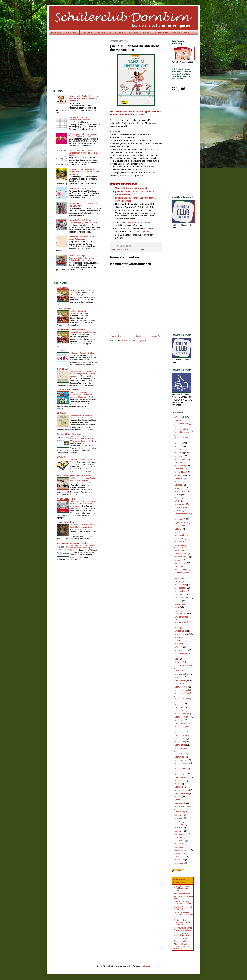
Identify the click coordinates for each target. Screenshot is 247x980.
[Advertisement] (80, 62)
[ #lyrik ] (177, 610)
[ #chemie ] (179, 450)
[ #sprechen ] (179, 812)
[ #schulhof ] (179, 720)
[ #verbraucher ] (181, 834)
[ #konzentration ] (181, 570)
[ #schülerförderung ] (183, 769)
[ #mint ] (177, 628)
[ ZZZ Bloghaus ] (139, 249)
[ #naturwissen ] (181, 650)
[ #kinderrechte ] (181, 554)
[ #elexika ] (178, 462)
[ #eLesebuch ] (180, 459)
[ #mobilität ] (179, 641)
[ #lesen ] (178, 601)
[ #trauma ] (178, 828)
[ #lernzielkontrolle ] (182, 598)
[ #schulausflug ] (181, 687)
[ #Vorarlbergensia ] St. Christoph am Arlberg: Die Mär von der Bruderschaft (83, 504)
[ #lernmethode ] (181, 591)
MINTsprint (62, 413)
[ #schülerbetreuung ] (183, 763)
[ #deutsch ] (179, 453)
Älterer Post (156, 336)
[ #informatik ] (180, 535)
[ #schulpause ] (180, 735)
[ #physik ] (178, 662)
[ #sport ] (129, 249)
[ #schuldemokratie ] (182, 699)
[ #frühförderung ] (181, 507)
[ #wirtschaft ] (180, 857)
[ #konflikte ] (179, 566)
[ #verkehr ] (179, 837)
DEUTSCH (87, 33)
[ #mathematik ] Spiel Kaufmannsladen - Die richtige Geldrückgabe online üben (81, 258)
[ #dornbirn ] (179, 456)
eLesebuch (71, 33)
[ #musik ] (178, 647)
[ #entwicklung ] (180, 472)
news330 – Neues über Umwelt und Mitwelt (182, 888)
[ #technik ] (178, 815)
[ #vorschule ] (180, 844)
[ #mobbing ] (179, 637)
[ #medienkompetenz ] (183, 617)
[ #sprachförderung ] (182, 806)
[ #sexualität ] (180, 781)
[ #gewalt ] (178, 529)
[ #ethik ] (177, 482)
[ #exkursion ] (180, 488)
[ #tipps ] (177, 821)
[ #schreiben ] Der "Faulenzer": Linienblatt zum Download (82, 118)
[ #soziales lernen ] (182, 790)
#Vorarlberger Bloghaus (139, 222)
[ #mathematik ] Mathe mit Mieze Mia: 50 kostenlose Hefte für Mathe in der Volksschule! (84, 99)
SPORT (147, 33)
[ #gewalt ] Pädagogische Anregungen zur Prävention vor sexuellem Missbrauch (82, 395)
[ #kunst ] (178, 581)
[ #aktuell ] (178, 420)
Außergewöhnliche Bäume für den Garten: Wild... (184, 896)
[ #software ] (179, 787)
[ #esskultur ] (179, 478)
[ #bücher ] (178, 446)
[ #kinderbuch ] (180, 550)
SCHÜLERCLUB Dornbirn (68, 390)
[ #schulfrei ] (179, 711)
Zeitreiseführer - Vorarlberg (69, 434)
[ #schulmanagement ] (183, 727)
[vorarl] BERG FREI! (66, 499)
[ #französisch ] (180, 504)
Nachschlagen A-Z (141, 231)
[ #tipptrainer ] (180, 825)
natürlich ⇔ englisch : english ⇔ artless (74, 476)
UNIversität (62, 351)
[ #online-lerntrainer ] (183, 653)
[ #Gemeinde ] (180, 417)
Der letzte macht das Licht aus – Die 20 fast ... (183, 915)
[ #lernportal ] (179, 594)
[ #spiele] (178, 797)
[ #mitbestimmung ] (182, 634)
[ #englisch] (179, 469)
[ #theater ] (178, 818)
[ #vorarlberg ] (180, 841)
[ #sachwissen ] (180, 680)
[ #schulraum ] (180, 742)
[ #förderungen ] (181, 511)
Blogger (146, 966)
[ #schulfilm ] (179, 707)
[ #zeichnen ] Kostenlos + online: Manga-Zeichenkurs (82, 238)
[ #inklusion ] (179, 539)
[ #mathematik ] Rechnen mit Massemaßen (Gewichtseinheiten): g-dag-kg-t (84, 153)
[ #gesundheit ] (180, 526)
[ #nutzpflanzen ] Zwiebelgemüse (83, 332)
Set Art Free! (62, 369)
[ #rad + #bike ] (180, 671)
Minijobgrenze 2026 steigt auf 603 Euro (182, 935)
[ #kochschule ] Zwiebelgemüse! (83, 290)
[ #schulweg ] (179, 757)
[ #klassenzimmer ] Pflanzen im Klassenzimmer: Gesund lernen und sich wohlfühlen (84, 172)
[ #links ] (177, 607)
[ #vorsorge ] (179, 847)
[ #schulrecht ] (180, 745)
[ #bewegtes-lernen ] (182, 438)
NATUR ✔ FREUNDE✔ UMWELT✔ (72, 330)
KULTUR (134, 33)
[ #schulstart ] (180, 754)
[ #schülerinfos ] (181, 774)
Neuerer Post (116, 336)
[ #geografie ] (179, 519)
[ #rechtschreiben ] (182, 674)
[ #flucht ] (178, 498)
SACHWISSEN (117, 33)
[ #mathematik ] (180, 614)
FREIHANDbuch (64, 309)
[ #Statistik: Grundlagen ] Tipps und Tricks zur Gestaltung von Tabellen (82, 548)
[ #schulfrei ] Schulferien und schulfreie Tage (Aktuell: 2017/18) (83, 221)
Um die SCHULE (181, 33)
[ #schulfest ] (179, 704)
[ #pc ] (177, 659)
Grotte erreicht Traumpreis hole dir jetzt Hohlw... (182, 922)
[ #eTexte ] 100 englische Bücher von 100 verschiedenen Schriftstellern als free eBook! (83, 480)
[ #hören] (178, 532)
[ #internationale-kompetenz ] (181, 546)
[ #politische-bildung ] (183, 665)
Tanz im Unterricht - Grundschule (132, 188)
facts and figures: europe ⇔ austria (72, 543)
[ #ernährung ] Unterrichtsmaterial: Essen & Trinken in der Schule (83, 135)
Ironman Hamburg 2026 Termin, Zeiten (182, 903)
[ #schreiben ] (180, 684)
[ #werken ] (179, 854)
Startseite (56, 33)
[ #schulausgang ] (181, 690)
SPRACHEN (162, 33)
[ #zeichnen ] (179, 860)
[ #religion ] (179, 677)
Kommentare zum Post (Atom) (133, 341)
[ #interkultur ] (180, 542)
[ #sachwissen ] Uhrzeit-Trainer (82, 188)
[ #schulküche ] (180, 723)
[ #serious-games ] (182, 777)
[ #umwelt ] (178, 831)
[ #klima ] (178, 560)
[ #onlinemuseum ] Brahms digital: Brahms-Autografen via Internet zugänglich (83, 374)
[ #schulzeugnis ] (181, 760)
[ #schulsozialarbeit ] (182, 748)
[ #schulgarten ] (180, 714)
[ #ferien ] (178, 494)
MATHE (101, 33)
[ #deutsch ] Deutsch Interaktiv (82, 353)
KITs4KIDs (61, 457)
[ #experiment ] (180, 491)
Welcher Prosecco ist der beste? (183, 908)
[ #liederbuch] (180, 604)
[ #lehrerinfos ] (180, 588)
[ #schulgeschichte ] (182, 717)
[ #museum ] (179, 644)
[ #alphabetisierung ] (182, 424)
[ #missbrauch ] (180, 631)
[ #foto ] (177, 501)
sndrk (129, 966)
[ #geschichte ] (180, 522)
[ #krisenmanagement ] (184, 573)
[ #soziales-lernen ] (182, 793)
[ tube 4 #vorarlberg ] (66, 522)
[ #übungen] (179, 863)
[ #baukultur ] (179, 429)
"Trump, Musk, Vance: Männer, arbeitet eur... (183, 929)
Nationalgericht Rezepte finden (180, 940)
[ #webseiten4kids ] (182, 850)
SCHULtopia (62, 288)
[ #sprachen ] (179, 803)
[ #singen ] (178, 784)
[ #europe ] (178, 485)
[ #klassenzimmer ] (182, 557)
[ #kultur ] (121, 249)
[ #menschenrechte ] (182, 622)
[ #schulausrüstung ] (182, 693)
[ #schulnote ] (180, 732)
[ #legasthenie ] (180, 585)
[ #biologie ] (179, 443)
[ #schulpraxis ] (180, 739)
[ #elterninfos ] (180, 466)
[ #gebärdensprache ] (183, 514)
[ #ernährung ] (180, 475)
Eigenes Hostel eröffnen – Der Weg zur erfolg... (182, 947)
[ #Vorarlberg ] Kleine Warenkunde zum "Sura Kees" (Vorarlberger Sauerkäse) (82, 439)
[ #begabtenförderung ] (183, 432)
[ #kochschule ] (180, 563)
